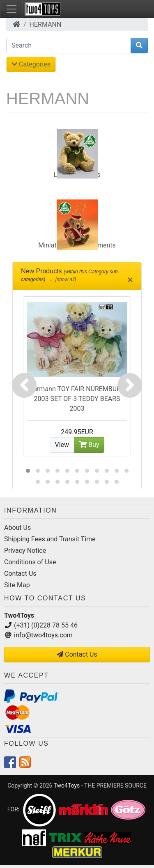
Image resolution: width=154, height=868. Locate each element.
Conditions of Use (30, 562)
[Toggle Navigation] (11, 9)
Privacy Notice (25, 551)
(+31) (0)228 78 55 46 (46, 625)
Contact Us (20, 574)
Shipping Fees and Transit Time (50, 539)
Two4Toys (67, 786)
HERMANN (46, 24)
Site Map (17, 585)
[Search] (69, 46)
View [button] (62, 445)
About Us (17, 528)
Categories (31, 64)
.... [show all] (62, 279)
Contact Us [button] (77, 654)
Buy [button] (89, 445)
